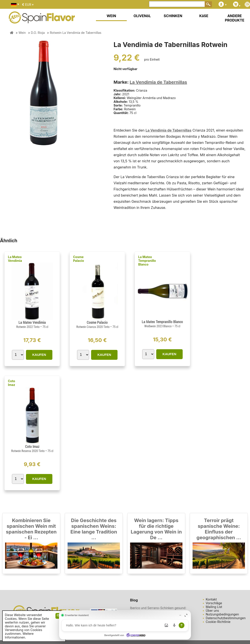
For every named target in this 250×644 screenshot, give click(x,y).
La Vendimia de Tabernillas (158, 82)
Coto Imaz (12, 383)
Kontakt (211, 599)
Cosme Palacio (79, 259)
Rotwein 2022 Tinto (28, 327)
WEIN (111, 16)
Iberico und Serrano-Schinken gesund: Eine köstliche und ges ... (158, 610)
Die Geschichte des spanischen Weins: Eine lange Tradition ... (94, 529)
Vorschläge (214, 603)
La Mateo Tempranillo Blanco (147, 261)
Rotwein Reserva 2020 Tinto (28, 451)
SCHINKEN (173, 16)
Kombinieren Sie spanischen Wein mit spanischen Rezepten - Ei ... (31, 529)
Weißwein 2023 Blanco (158, 326)
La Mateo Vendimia (15, 259)
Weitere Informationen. (19, 635)
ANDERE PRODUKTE (235, 18)
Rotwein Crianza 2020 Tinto (93, 327)
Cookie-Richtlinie (218, 622)
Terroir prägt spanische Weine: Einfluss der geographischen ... (219, 529)
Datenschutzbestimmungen (226, 618)
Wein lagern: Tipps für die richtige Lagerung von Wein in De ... (156, 529)
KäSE (204, 16)
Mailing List (214, 607)
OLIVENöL (142, 16)
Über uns (212, 611)
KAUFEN (39, 355)
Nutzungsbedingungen (222, 614)
